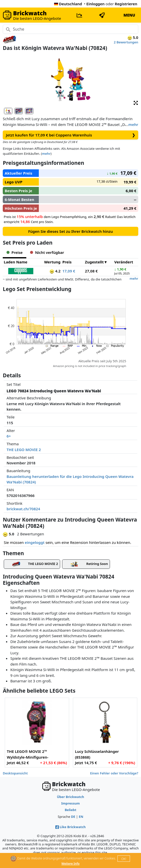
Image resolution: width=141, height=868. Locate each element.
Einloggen (96, 4)
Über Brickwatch (70, 797)
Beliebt (70, 810)
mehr (133, 124)
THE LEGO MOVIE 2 (24, 450)
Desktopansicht (15, 773)
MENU (129, 15)
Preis (67, 262)
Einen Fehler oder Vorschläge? (114, 773)
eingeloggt (35, 542)
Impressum (70, 803)
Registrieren (126, 4)
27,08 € (91, 271)
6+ (9, 436)
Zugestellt (94, 262)
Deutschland (68, 4)
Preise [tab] (15, 252)
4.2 (55, 271)
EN (81, 817)
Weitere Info (70, 864)
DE (73, 817)
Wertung (52, 262)
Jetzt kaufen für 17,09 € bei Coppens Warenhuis (71, 135)
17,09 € (69, 271)
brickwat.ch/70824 (23, 509)
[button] (136, 102)
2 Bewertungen (126, 42)
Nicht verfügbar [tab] (47, 252)
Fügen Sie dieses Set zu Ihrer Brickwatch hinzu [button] (70, 231)
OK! (124, 859)
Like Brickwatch (70, 827)
